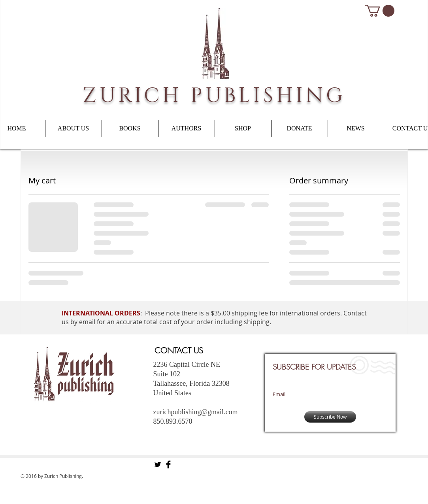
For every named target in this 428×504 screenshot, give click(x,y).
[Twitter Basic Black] (158, 464)
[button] (380, 11)
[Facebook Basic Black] (168, 464)
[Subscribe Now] (330, 417)
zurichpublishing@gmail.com (196, 412)
